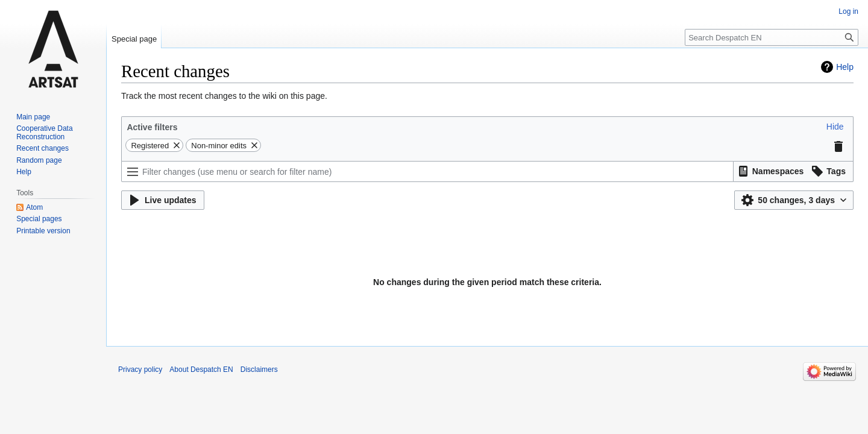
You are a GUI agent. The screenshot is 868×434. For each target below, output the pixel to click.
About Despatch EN (201, 370)
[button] (835, 127)
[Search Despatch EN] (772, 37)
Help (845, 67)
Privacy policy (140, 370)
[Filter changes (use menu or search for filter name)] (427, 171)
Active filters (152, 127)
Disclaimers (259, 370)
